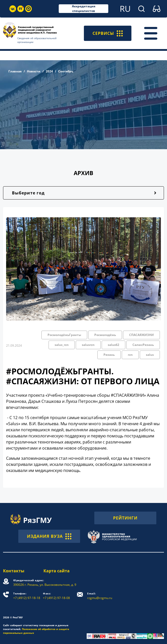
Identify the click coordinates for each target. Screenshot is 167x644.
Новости (34, 71)
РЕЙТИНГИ (125, 518)
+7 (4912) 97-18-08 (56, 596)
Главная (15, 71)
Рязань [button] (109, 355)
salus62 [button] (113, 345)
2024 (49, 71)
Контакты (14, 571)
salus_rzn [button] (62, 345)
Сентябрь (66, 71)
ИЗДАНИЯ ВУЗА (49, 536)
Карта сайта (57, 571)
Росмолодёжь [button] (105, 335)
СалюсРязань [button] (143, 345)
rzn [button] (130, 355)
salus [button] (150, 355)
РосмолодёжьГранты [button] (64, 335)
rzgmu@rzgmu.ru (100, 596)
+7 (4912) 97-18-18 (27, 596)
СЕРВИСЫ (108, 33)
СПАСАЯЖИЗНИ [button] (141, 335)
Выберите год (28, 193)
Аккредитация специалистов (84, 9)
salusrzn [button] (88, 345)
